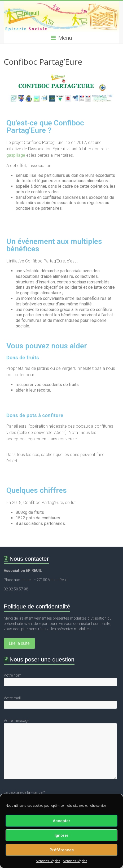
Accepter (61, 821)
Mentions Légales (48, 861)
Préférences (62, 850)
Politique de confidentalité (37, 606)
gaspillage (16, 155)
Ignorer (61, 835)
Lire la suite (19, 643)
